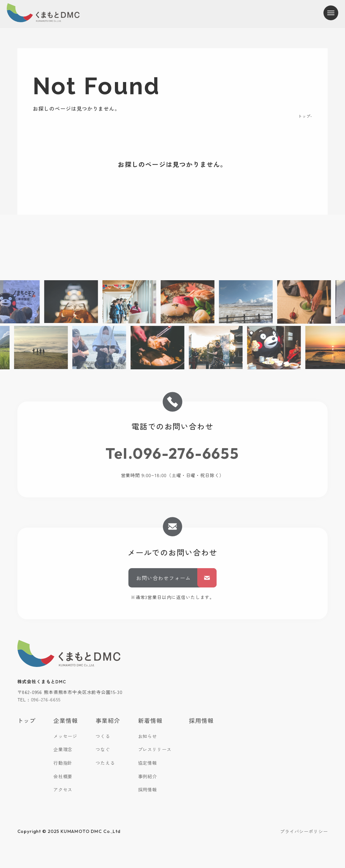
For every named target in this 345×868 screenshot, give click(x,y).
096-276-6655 (46, 699)
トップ (304, 116)
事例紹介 (148, 776)
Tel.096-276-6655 (172, 453)
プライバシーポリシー (304, 831)
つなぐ (103, 749)
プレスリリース (155, 749)
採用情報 (148, 790)
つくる (103, 736)
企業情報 (66, 720)
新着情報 (150, 720)
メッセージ (65, 736)
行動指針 (63, 763)
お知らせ (148, 736)
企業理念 (63, 749)
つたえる (105, 763)
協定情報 (148, 763)
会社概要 (63, 776)
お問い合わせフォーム (176, 578)
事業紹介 (108, 720)
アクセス (63, 790)
